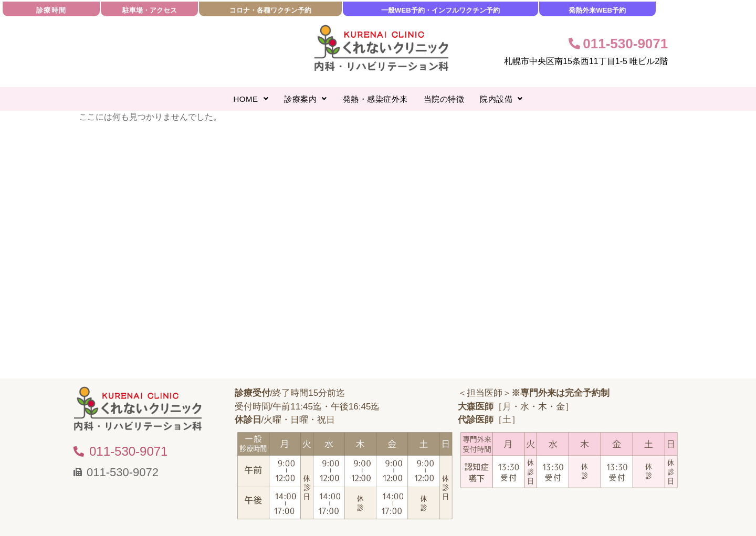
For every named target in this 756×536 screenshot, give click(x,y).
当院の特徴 (444, 99)
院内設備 (501, 99)
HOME (251, 99)
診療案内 (306, 99)
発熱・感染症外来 (375, 99)
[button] (251, 99)
